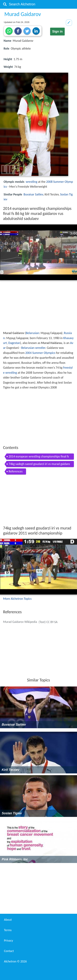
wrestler (40, 348)
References (16, 471)
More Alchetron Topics (17, 599)
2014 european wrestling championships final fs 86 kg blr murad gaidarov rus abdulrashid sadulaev (39, 457)
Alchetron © (15, 961)
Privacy (8, 941)
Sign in (57, 31)
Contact (9, 951)
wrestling (31, 182)
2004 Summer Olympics (40, 353)
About (8, 920)
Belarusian (32, 333)
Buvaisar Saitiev (33, 194)
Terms (8, 930)
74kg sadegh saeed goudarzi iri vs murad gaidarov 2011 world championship (39, 465)
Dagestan (14, 343)
